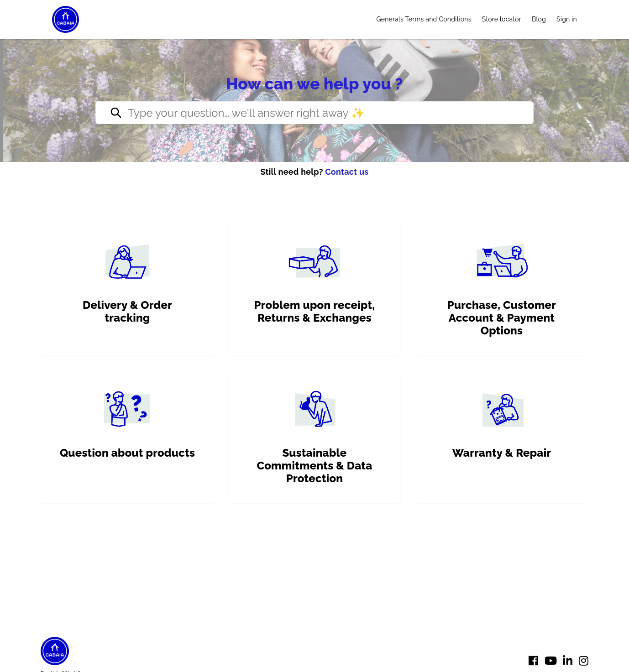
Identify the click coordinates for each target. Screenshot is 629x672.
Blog (539, 19)
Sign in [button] (567, 19)
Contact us (347, 172)
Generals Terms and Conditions (424, 19)
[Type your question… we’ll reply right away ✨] (314, 113)
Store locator (502, 19)
